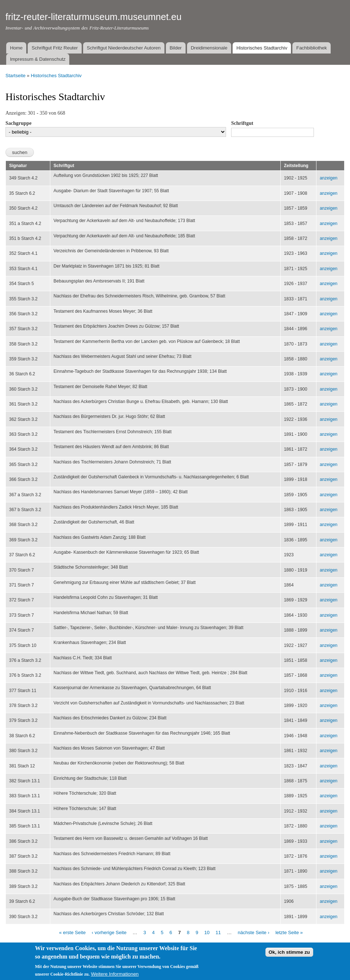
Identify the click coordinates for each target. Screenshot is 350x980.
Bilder (176, 48)
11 (218, 932)
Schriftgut (242, 123)
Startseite (15, 76)
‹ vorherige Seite (109, 932)
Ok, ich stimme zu (289, 952)
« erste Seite (72, 932)
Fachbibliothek (312, 48)
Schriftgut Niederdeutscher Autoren (124, 48)
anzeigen (329, 178)
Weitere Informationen (115, 974)
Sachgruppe (19, 123)
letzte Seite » (289, 932)
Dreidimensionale (209, 48)
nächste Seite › (254, 932)
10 (207, 932)
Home (16, 48)
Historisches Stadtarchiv (262, 48)
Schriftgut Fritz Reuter (55, 48)
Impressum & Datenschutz (38, 59)
